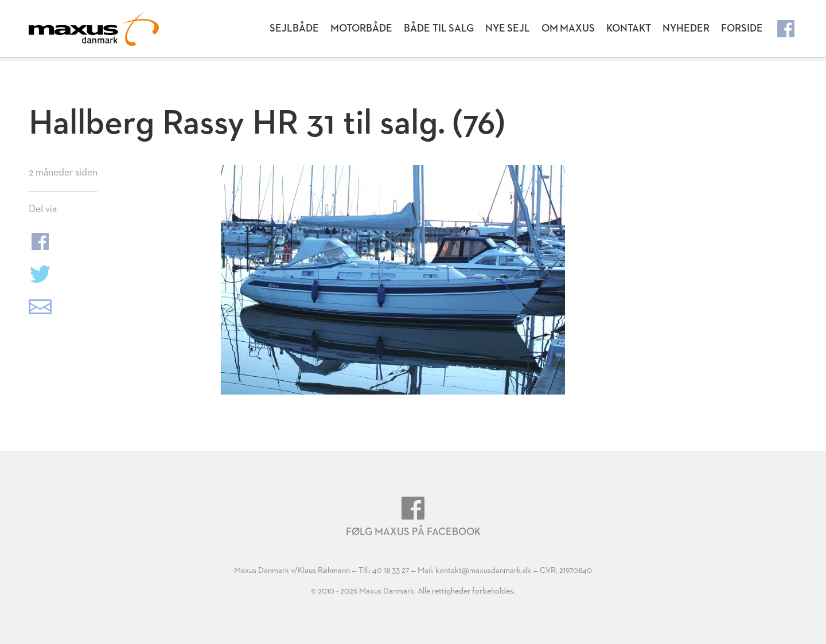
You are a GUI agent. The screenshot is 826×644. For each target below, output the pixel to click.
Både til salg (439, 29)
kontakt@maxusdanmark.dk (483, 571)
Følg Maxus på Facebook (413, 517)
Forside (742, 29)
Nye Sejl (508, 29)
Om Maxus (568, 29)
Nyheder (686, 29)
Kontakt (629, 29)
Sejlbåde (294, 29)
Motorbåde (361, 29)
